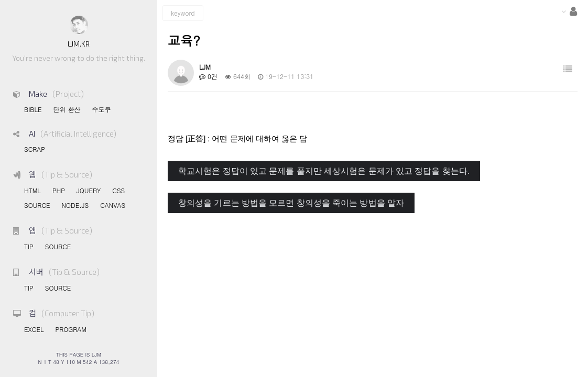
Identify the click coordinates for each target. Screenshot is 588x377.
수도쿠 (101, 109)
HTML (32, 190)
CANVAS (113, 205)
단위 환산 (67, 109)
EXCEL (34, 329)
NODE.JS (75, 205)
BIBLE (33, 109)
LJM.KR (79, 44)
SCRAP (35, 149)
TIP (29, 246)
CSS (118, 190)
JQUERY (89, 190)
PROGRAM (70, 329)
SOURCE (37, 205)
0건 (208, 76)
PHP (59, 190)
